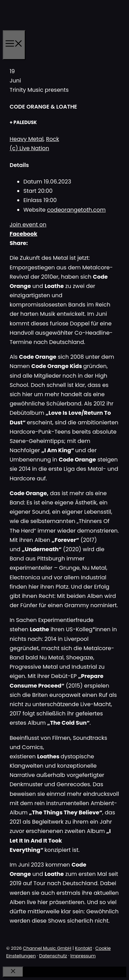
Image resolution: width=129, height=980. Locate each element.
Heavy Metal (26, 139)
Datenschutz (53, 956)
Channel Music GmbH (47, 948)
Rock (53, 139)
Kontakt (83, 948)
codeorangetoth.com (77, 210)
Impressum (83, 956)
